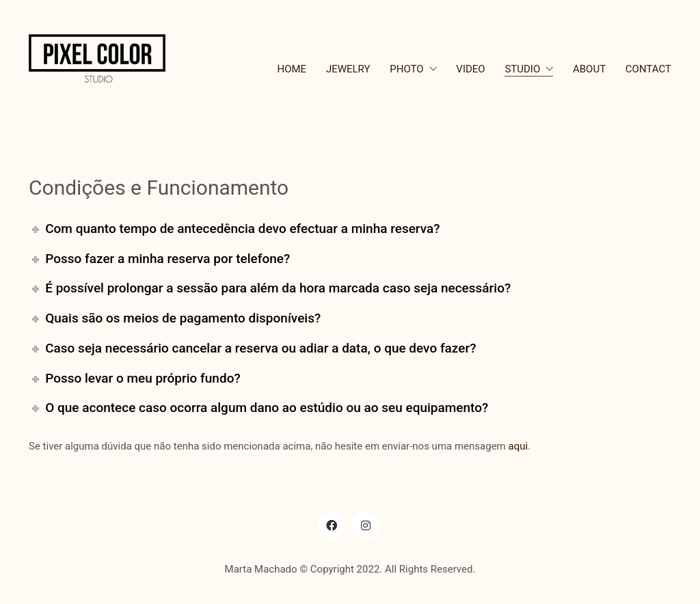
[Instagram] (366, 525)
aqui (518, 446)
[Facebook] (332, 525)
